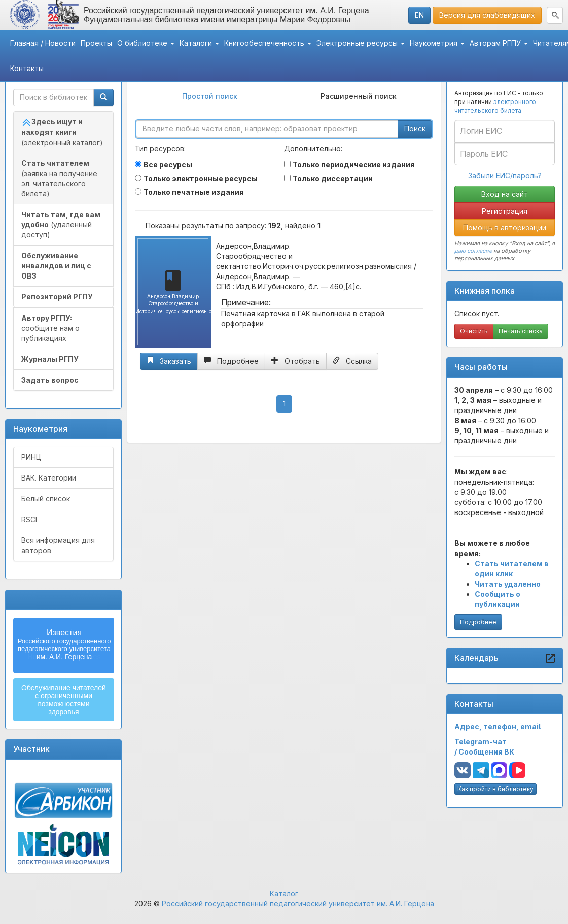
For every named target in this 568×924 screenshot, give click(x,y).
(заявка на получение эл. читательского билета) (59, 178)
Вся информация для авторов (58, 545)
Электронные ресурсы (361, 43)
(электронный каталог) (62, 132)
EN (419, 15)
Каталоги (199, 43)
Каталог (284, 893)
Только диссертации (333, 178)
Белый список (46, 499)
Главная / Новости (43, 43)
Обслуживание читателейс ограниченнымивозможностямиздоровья (64, 700)
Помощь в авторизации (505, 228)
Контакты (27, 68)
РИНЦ (31, 457)
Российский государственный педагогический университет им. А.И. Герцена (298, 903)
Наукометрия (437, 43)
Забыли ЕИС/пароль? (505, 175)
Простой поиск (210, 96)
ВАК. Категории (49, 478)
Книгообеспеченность (268, 43)
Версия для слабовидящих (487, 15)
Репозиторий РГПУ (57, 297)
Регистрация (505, 211)
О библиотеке (146, 43)
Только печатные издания (194, 192)
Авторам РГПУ (499, 43)
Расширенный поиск (359, 96)
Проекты (96, 43)
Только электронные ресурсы (201, 178)
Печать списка (521, 331)
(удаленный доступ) (61, 225)
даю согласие (473, 251)
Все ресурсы (168, 165)
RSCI (29, 519)
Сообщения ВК (486, 752)
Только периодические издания (354, 165)
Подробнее (478, 622)
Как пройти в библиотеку (495, 789)
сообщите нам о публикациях (50, 328)
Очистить (474, 331)
